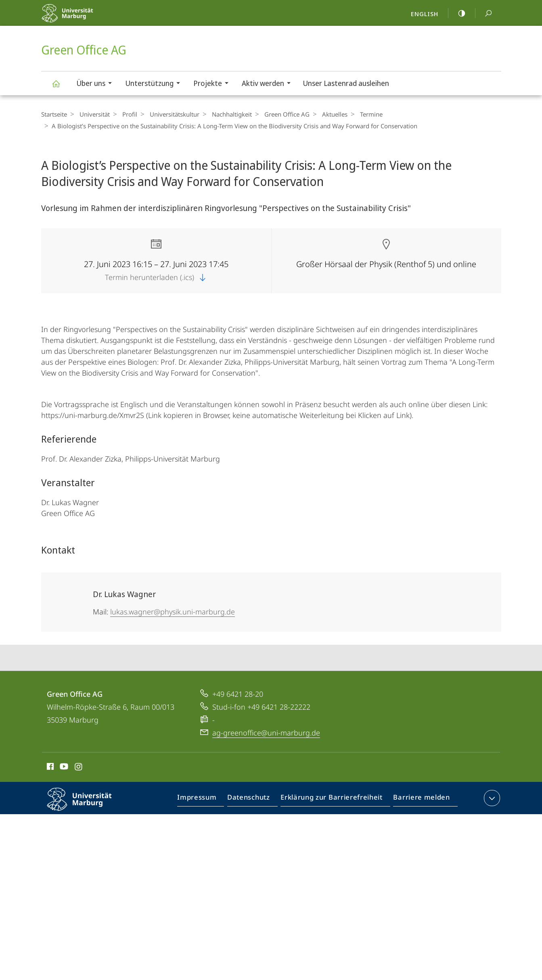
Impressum (206, 800)
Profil (126, 114)
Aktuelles (323, 114)
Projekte (213, 84)
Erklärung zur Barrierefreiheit (334, 800)
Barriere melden (419, 800)
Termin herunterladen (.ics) (156, 277)
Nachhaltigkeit (224, 114)
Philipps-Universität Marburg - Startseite (85, 18)
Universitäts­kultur (168, 114)
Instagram (79, 768)
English (425, 14)
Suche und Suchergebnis (484, 14)
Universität (93, 114)
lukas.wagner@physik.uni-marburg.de (173, 612)
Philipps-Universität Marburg (86, 806)
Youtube (63, 768)
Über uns (97, 84)
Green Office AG (61, 87)
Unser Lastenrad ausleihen (346, 83)
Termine (357, 114)
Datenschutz (255, 800)
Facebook (49, 768)
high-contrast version (457, 13)
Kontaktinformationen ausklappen (491, 798)
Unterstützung (155, 84)
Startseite (54, 114)
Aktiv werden (269, 84)
